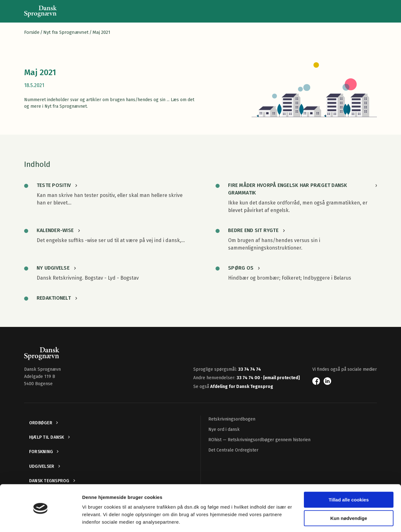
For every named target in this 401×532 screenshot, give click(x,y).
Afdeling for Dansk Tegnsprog (242, 387)
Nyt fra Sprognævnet (66, 32)
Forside (32, 32)
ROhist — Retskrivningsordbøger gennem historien (259, 440)
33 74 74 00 (249, 378)
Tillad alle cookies (349, 480)
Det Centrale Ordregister (233, 450)
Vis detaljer (95, 520)
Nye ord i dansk (224, 429)
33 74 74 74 (250, 369)
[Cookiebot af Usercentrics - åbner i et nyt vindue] (41, 520)
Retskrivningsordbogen (232, 419)
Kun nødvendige (349, 498)
